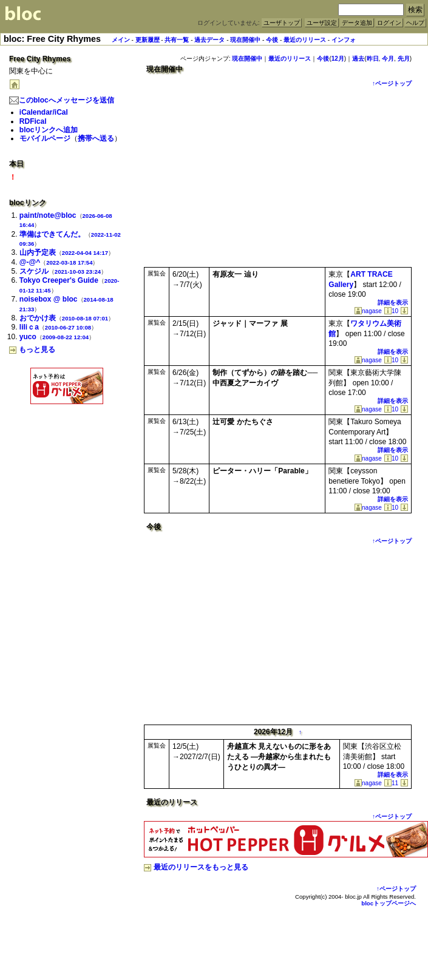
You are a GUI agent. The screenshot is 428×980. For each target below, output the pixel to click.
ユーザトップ (282, 23)
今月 (388, 59)
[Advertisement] (67, 433)
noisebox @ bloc (49, 299)
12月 (338, 59)
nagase (368, 311)
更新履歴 (148, 40)
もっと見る (32, 350)
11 (391, 783)
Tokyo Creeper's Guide (59, 280)
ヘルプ (415, 23)
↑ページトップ (392, 83)
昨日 (373, 59)
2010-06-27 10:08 (68, 327)
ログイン (389, 23)
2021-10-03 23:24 (78, 272)
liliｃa (29, 327)
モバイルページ (45, 138)
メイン (121, 40)
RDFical (33, 121)
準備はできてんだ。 (52, 234)
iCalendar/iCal (44, 112)
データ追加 (357, 23)
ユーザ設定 (322, 23)
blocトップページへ (389, 903)
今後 (272, 40)
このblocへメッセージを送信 (62, 100)
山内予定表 (38, 252)
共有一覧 (177, 40)
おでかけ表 (38, 318)
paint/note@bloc (48, 215)
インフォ (344, 40)
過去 (358, 59)
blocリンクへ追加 (49, 130)
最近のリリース (305, 40)
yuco (28, 337)
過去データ (209, 40)
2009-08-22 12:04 (66, 337)
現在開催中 (245, 40)
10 (391, 311)
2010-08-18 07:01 (85, 318)
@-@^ (30, 262)
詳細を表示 (393, 302)
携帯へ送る (96, 138)
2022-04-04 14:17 (85, 253)
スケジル (34, 271)
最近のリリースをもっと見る (196, 867)
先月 (404, 59)
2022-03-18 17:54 (69, 262)
